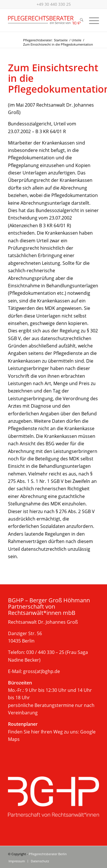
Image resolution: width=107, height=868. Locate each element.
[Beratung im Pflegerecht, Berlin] (44, 20)
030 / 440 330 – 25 (45, 652)
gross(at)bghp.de (42, 671)
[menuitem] (79, 20)
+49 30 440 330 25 (54, 4)
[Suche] (79, 20)
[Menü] (91, 20)
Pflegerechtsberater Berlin (48, 854)
